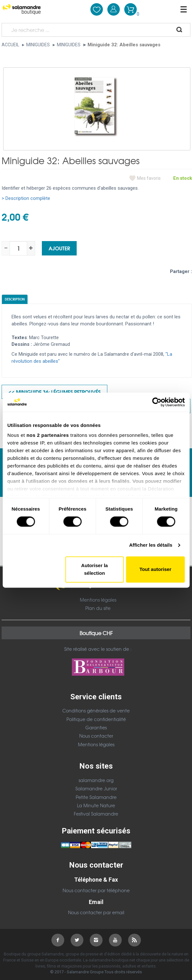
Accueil (10, 45)
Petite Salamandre (96, 797)
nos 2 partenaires (48, 435)
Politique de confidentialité (96, 719)
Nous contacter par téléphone (96, 890)
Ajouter (59, 248)
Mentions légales (98, 600)
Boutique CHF (96, 633)
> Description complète (26, 198)
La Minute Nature (96, 805)
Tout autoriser (156, 569)
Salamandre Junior (96, 788)
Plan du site (98, 608)
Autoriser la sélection (94, 569)
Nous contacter (96, 736)
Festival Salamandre (96, 814)
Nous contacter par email (96, 912)
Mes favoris (149, 178)
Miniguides (38, 45)
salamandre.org (96, 780)
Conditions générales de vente (96, 710)
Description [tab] (15, 299)
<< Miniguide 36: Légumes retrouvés (54, 392)
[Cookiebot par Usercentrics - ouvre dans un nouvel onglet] (157, 402)
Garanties (96, 727)
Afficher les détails (151, 545)
